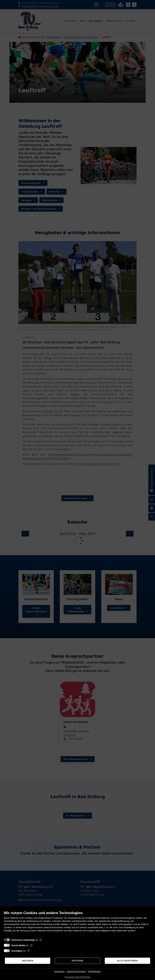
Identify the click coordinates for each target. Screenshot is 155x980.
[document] (77, 924)
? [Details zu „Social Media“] (31, 945)
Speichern (77, 961)
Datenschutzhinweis (76, 971)
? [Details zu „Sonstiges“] (28, 951)
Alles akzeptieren (127, 961)
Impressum (59, 971)
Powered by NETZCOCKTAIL (77, 977)
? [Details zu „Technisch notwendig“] (41, 940)
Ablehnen (28, 961)
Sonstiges (17, 951)
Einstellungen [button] (95, 971)
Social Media (18, 945)
